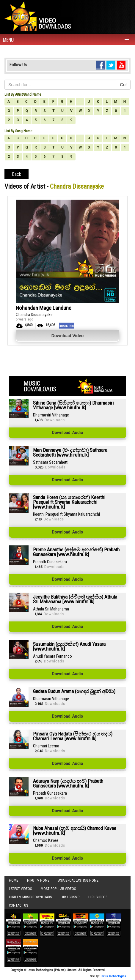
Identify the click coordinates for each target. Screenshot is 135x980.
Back (17, 174)
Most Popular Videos (58, 889)
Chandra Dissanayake (34, 315)
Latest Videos (20, 889)
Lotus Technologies (113, 976)
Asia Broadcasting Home (78, 880)
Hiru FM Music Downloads (30, 897)
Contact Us (18, 905)
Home (14, 880)
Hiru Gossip (70, 897)
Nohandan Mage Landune (44, 308)
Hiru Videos (98, 897)
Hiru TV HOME (38, 880)
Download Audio (68, 433)
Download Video (68, 336)
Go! (123, 85)
